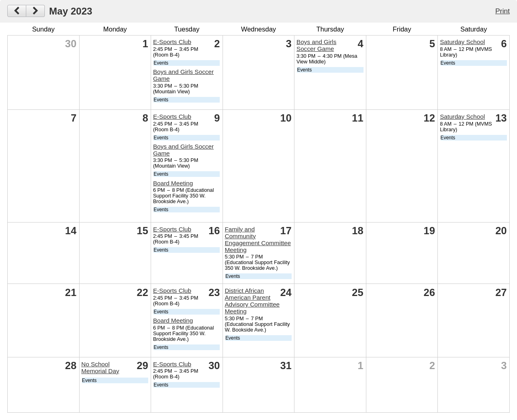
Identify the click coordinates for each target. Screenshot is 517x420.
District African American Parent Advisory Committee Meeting (252, 301)
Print (502, 11)
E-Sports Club (172, 42)
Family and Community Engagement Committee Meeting (258, 239)
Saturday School (462, 42)
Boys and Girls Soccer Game (316, 45)
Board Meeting (173, 183)
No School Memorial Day (100, 367)
